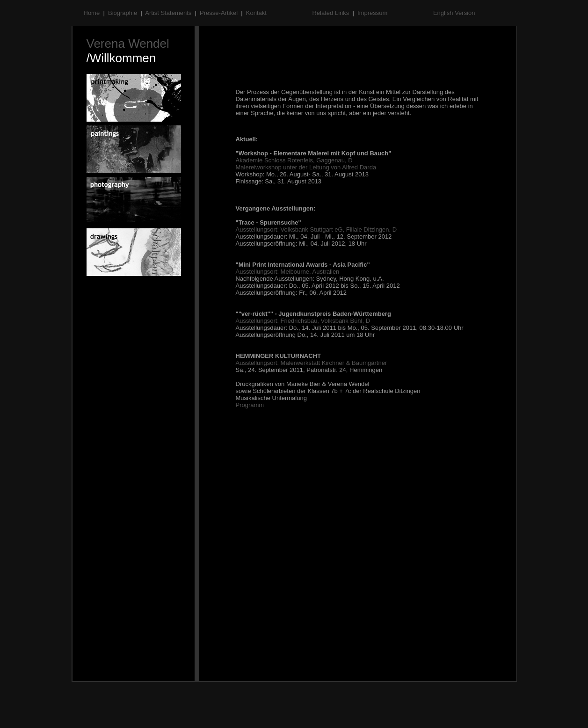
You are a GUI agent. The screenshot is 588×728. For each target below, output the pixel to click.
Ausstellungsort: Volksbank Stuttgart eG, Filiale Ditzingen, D (316, 229)
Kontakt (257, 13)
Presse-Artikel (220, 13)
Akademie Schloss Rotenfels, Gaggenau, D (294, 160)
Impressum (373, 13)
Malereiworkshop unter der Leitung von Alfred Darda (306, 167)
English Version (454, 13)
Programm (250, 405)
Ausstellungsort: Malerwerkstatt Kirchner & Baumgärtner (312, 363)
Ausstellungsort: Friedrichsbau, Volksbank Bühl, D (303, 321)
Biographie (123, 13)
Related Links (331, 13)
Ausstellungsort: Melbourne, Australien (288, 272)
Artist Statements (169, 13)
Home (93, 13)
